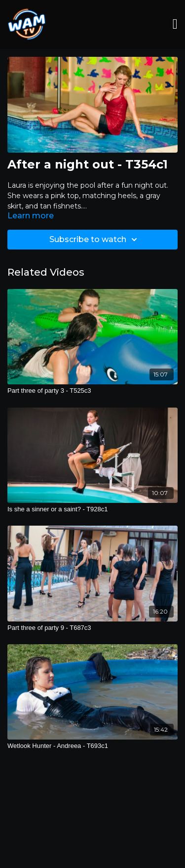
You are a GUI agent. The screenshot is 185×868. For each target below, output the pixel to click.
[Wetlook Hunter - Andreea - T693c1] (92, 746)
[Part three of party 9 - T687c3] (92, 628)
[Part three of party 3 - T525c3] (92, 391)
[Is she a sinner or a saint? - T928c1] (92, 509)
